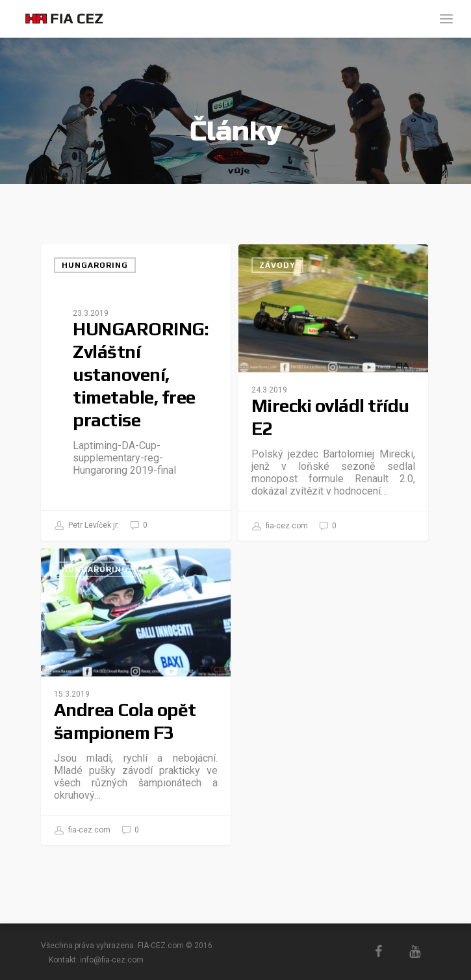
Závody (277, 265)
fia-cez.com (280, 526)
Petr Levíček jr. (87, 526)
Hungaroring (95, 265)
